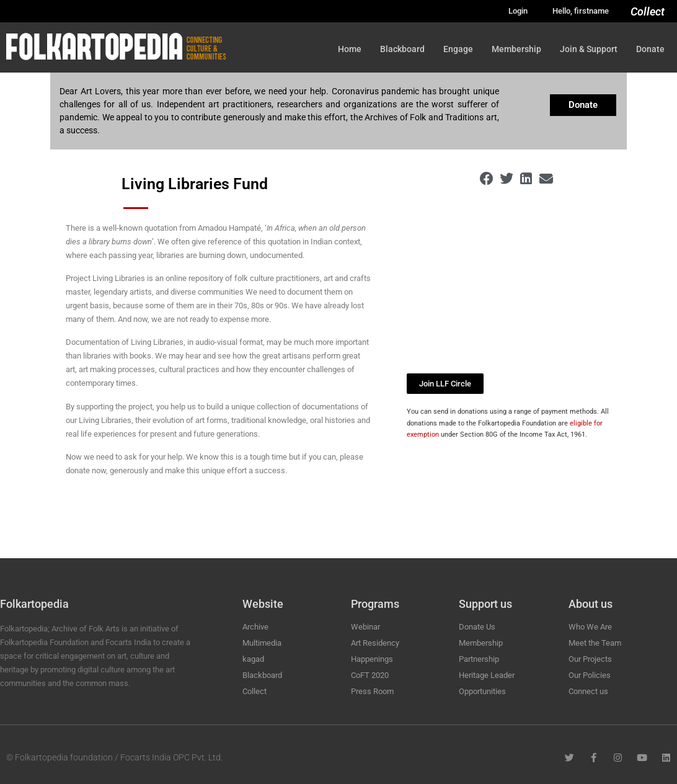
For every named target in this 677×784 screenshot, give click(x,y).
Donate (650, 49)
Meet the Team (595, 643)
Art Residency (375, 643)
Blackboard (402, 49)
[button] (487, 179)
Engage (458, 49)
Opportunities (482, 691)
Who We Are (590, 627)
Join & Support (589, 49)
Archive (255, 627)
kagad (253, 659)
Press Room (372, 691)
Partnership (479, 659)
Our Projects (590, 659)
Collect (648, 11)
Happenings (372, 659)
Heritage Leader (487, 675)
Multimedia (262, 643)
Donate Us (477, 627)
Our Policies (590, 675)
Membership (516, 49)
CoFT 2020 (370, 675)
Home (350, 49)
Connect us (588, 691)
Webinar (365, 627)
